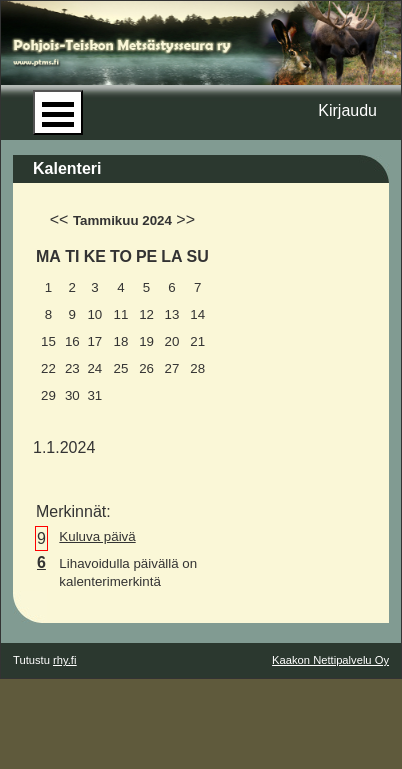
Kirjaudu (347, 110)
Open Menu (58, 112)
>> (185, 219)
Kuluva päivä (97, 536)
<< (59, 219)
